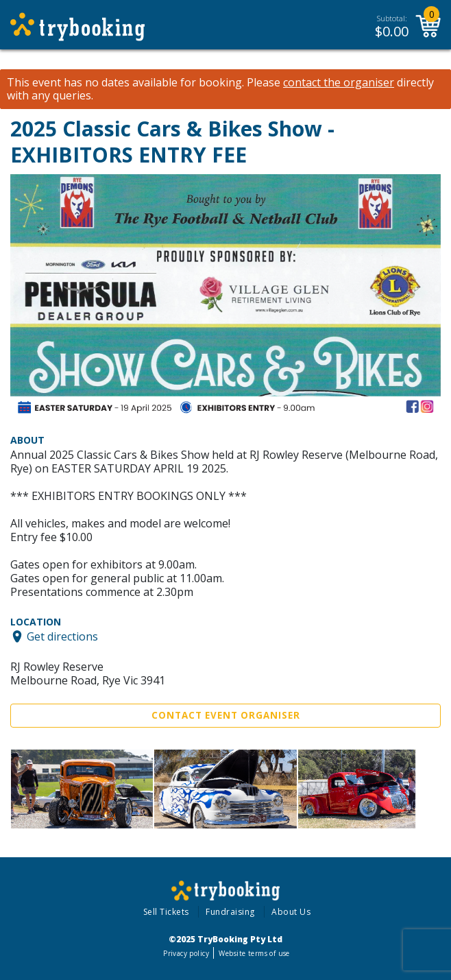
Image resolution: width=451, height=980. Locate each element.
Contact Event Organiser (226, 715)
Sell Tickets (166, 912)
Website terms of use (254, 953)
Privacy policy (186, 953)
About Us (291, 912)
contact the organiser (339, 83)
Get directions (62, 636)
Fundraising (230, 912)
